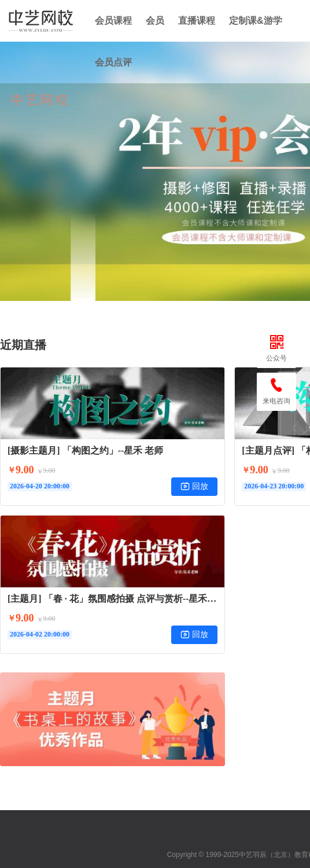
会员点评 (113, 62)
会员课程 (113, 21)
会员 (155, 21)
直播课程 (197, 21)
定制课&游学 (256, 21)
